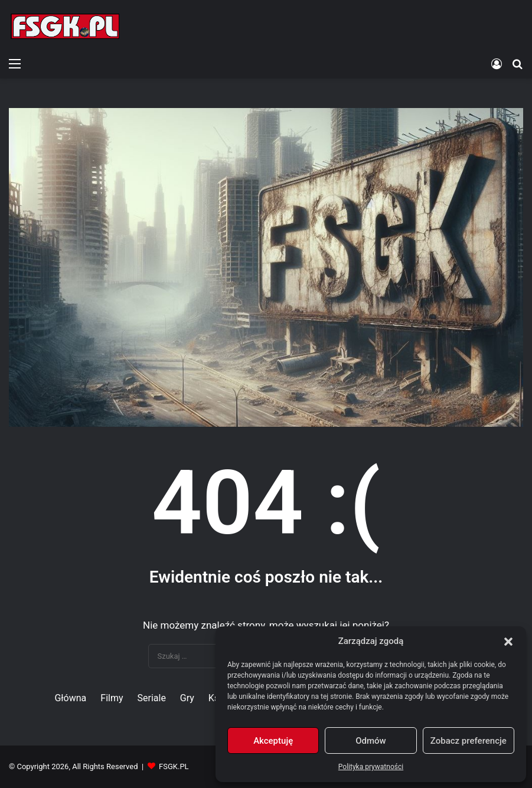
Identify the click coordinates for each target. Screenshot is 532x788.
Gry (187, 698)
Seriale (151, 698)
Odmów (371, 741)
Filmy (112, 698)
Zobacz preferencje (469, 741)
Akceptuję (273, 741)
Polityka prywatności (371, 767)
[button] (508, 642)
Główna (70, 698)
